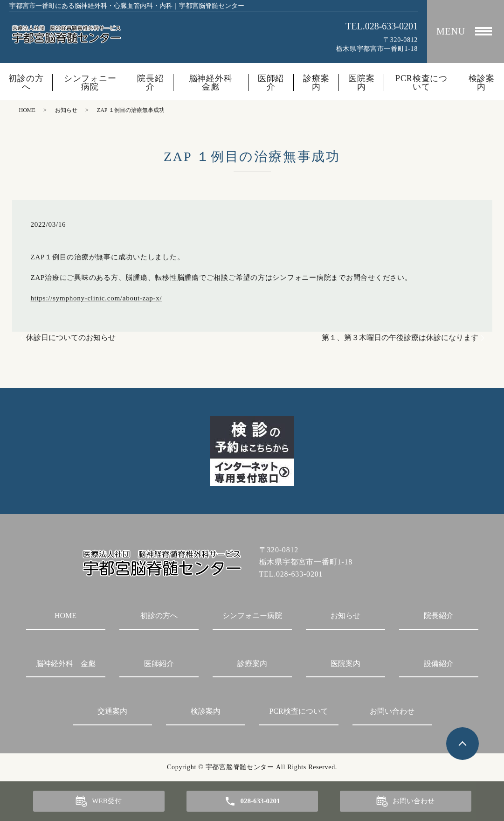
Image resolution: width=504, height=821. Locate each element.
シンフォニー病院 (90, 83)
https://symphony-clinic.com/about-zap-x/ (97, 298)
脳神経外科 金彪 (215, 83)
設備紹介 (439, 664)
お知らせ (66, 110)
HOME (27, 110)
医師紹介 (271, 83)
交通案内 (112, 711)
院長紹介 (150, 83)
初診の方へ (26, 83)
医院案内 (362, 83)
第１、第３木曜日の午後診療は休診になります (400, 337)
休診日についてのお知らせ (71, 337)
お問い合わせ (392, 711)
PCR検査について (421, 83)
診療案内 (316, 83)
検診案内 (482, 83)
